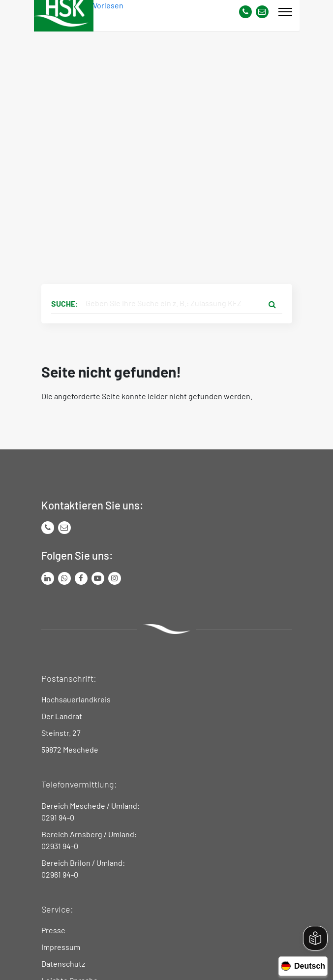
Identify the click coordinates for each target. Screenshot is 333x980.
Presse (53, 930)
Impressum (61, 947)
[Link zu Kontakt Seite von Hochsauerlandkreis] (262, 12)
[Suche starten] (272, 304)
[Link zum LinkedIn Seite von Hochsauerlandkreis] (48, 578)
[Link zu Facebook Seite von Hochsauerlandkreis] (81, 578)
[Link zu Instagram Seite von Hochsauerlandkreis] (115, 578)
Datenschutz (63, 964)
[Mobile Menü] (285, 12)
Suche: (65, 303)
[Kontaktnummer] (245, 12)
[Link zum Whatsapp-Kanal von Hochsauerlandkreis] (64, 578)
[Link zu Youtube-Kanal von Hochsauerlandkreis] (98, 578)
